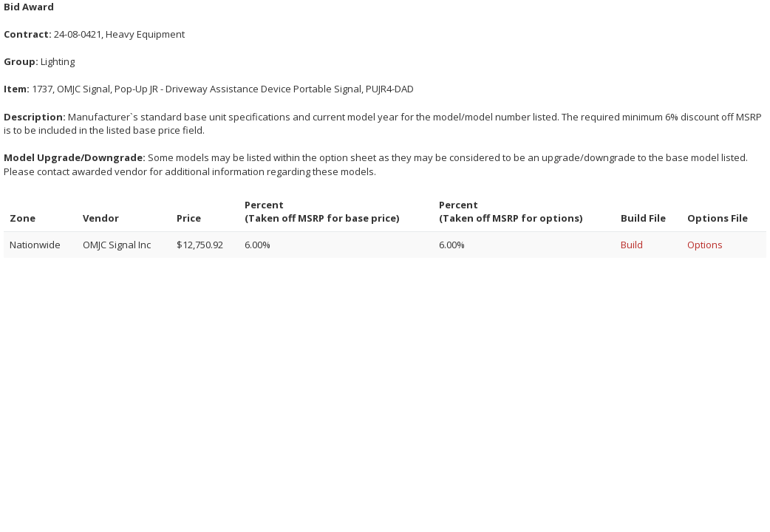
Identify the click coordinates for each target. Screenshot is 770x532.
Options (705, 245)
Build (632, 245)
